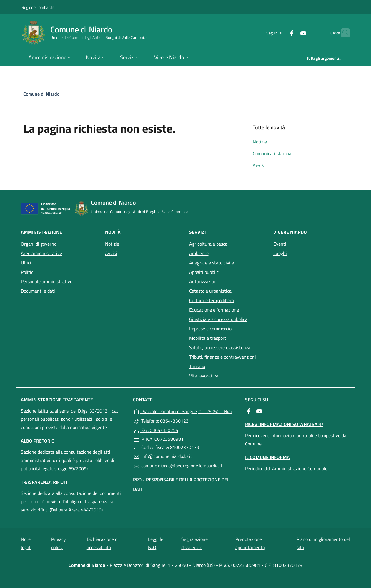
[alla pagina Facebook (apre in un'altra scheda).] (280, 33)
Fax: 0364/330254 (156, 430)
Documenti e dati (38, 291)
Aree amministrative (41, 253)
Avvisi (259, 165)
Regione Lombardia (38, 7)
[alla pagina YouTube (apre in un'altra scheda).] (292, 33)
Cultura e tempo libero (212, 300)
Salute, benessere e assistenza (220, 347)
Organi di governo (39, 244)
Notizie (260, 142)
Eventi (280, 244)
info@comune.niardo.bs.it (163, 456)
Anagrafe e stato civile (212, 263)
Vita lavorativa (204, 376)
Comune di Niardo (41, 94)
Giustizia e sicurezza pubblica (218, 319)
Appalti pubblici (204, 272)
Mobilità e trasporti (208, 338)
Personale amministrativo (47, 281)
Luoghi (280, 253)
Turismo (197, 366)
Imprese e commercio (210, 329)
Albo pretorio (38, 441)
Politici (28, 272)
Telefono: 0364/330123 (161, 421)
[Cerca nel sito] (343, 33)
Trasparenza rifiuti (44, 482)
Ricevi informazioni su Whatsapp (284, 424)
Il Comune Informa (267, 457)
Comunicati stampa (272, 153)
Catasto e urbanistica (210, 291)
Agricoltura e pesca (208, 244)
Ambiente (199, 253)
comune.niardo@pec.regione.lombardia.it (178, 466)
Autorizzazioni (203, 281)
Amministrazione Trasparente (57, 400)
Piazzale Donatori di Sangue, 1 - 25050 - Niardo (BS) (185, 411)
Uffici (26, 263)
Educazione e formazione (214, 310)
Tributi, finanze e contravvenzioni (223, 357)
